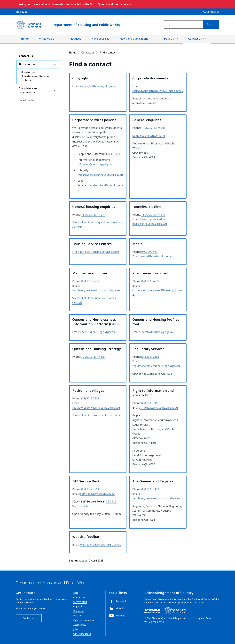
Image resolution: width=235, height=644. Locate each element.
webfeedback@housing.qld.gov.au (101, 545)
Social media (27, 100)
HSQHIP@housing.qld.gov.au (98, 332)
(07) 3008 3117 (150, 403)
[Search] (184, 24)
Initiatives (75, 39)
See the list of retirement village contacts (98, 415)
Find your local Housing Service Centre (96, 252)
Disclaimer (79, 611)
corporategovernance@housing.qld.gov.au (158, 91)
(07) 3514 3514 (90, 489)
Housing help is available (31, 4)
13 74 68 (39, 608)
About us (168, 39)
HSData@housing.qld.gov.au (157, 332)
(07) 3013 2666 (90, 281)
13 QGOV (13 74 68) (153, 128)
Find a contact (28, 64)
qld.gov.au (22, 12)
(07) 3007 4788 (150, 281)
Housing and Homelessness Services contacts (35, 76)
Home (25, 39)
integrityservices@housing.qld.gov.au (100, 175)
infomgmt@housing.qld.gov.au (96, 164)
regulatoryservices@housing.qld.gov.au (96, 290)
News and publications (134, 39)
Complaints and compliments (29, 90)
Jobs (76, 629)
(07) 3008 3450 (150, 489)
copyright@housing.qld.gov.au (98, 86)
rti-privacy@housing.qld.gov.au (159, 408)
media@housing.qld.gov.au (156, 256)
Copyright (78, 606)
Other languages (82, 634)
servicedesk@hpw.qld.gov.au (97, 494)
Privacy (77, 616)
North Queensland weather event (111, 4)
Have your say (100, 39)
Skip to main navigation (3, 3)
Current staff (80, 602)
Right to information (84, 620)
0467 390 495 (149, 252)
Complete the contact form (149, 136)
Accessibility (80, 625)
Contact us (195, 39)
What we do (47, 39)
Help (76, 593)
